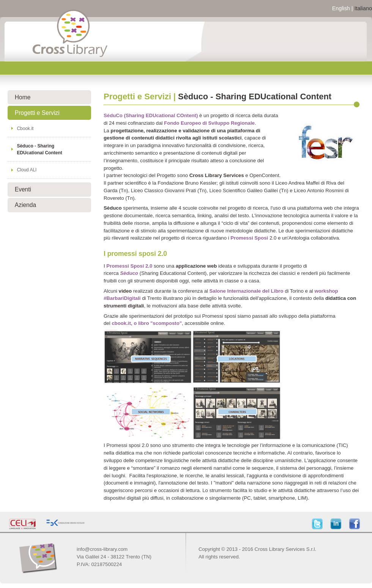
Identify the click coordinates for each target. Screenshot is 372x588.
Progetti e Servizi (37, 113)
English (341, 8)
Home (23, 97)
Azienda (25, 205)
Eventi (23, 189)
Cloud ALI (27, 170)
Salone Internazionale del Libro (247, 291)
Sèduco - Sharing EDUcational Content (39, 149)
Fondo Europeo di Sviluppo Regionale (209, 123)
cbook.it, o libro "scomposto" (147, 323)
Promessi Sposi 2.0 (129, 266)
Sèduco (129, 273)
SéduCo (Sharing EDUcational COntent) (151, 115)
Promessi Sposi (249, 238)
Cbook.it (25, 129)
